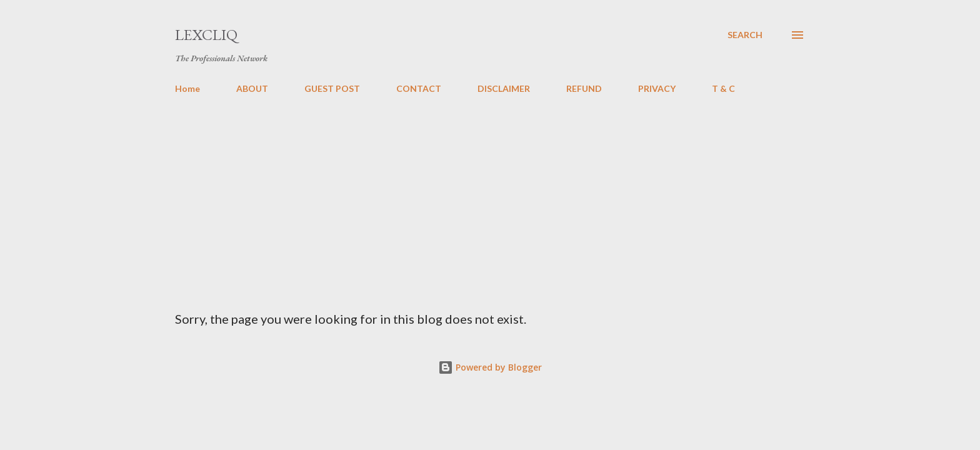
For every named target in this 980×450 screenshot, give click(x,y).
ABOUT (252, 88)
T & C (723, 88)
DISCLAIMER (504, 88)
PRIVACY (657, 88)
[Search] (745, 35)
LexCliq (206, 35)
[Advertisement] (490, 197)
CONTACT (419, 88)
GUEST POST (332, 88)
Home (187, 88)
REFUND (584, 88)
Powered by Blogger (490, 367)
